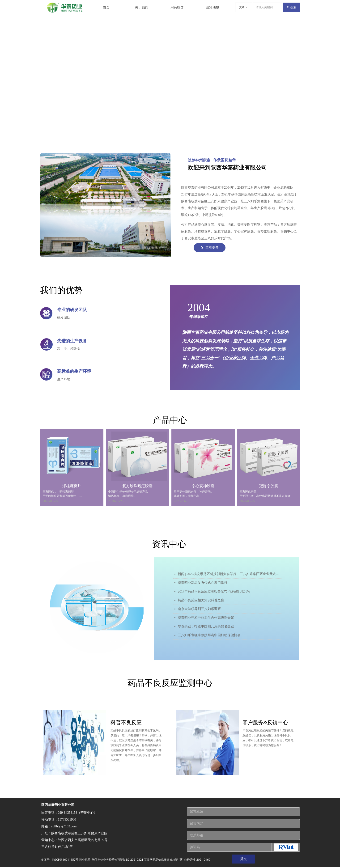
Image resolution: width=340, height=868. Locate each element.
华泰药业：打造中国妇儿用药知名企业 (206, 626)
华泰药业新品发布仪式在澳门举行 (203, 583)
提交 (243, 859)
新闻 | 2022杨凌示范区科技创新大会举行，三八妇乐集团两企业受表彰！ (230, 574)
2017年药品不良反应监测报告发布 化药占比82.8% (214, 591)
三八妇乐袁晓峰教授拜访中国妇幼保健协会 (209, 635)
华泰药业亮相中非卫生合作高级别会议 (206, 618)
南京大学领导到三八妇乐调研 (199, 609)
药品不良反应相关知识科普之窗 (201, 600)
